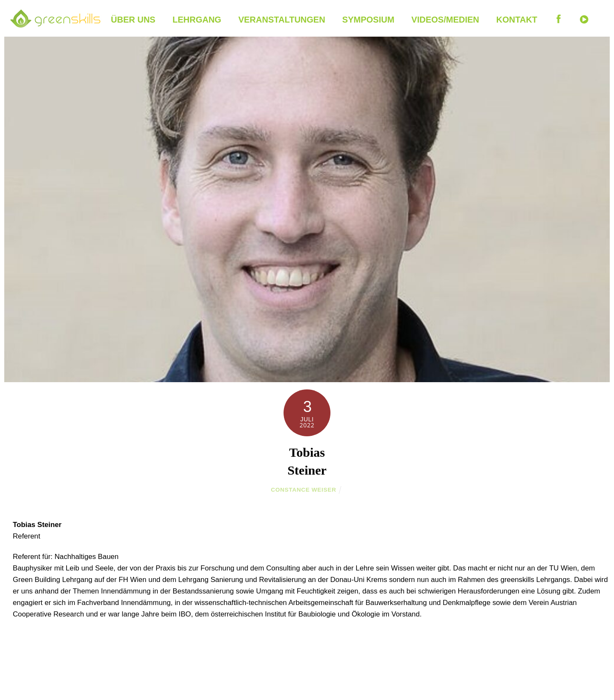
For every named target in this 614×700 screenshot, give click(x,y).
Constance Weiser (303, 490)
